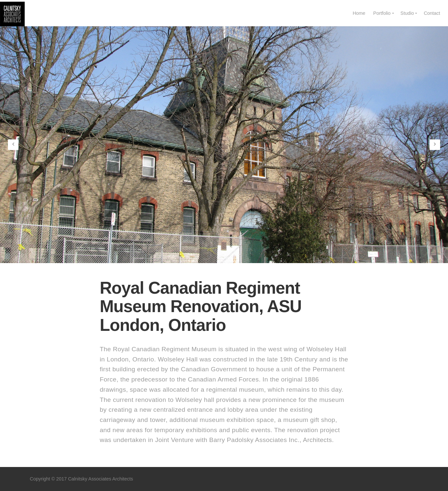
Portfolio (382, 13)
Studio (407, 13)
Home (359, 13)
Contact (432, 13)
